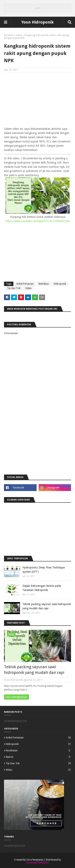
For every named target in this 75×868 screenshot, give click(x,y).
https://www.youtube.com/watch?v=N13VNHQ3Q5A (38, 221)
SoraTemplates (35, 860)
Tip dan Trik (14, 288)
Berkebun (44, 284)
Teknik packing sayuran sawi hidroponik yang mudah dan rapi (47, 606)
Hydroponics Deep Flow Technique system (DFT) (44, 570)
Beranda (9, 35)
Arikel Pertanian (25, 284)
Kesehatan (38, 750)
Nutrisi (38, 757)
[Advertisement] (37, 102)
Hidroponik (60, 284)
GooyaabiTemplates (38, 863)
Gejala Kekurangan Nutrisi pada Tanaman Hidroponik (42, 588)
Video (19, 35)
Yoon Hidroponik (37, 22)
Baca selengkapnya (16, 697)
